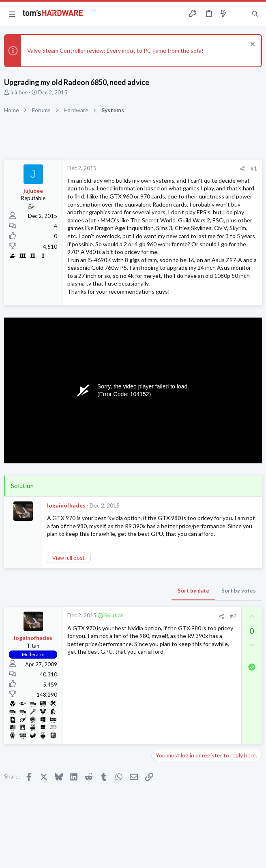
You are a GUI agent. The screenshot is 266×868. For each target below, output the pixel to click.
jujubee (19, 92)
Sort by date (193, 591)
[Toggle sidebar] (239, 14)
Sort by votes (239, 591)
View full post (68, 558)
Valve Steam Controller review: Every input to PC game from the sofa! (115, 50)
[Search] (255, 14)
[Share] (242, 169)
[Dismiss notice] (252, 45)
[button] (12, 14)
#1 (254, 168)
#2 (233, 616)
